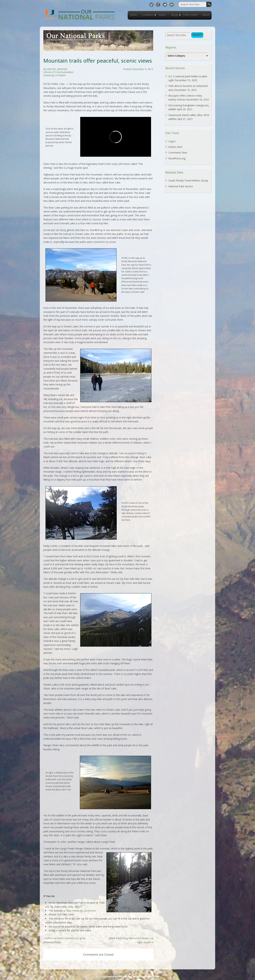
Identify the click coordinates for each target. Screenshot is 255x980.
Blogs (175, 15)
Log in (172, 141)
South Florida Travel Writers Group (188, 180)
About (206, 15)
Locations (148, 15)
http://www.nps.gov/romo (81, 911)
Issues (162, 15)
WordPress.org (177, 158)
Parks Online (190, 15)
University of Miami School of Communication (132, 976)
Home (134, 15)
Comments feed (178, 153)
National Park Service (181, 186)
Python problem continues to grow (65, 938)
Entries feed (175, 147)
